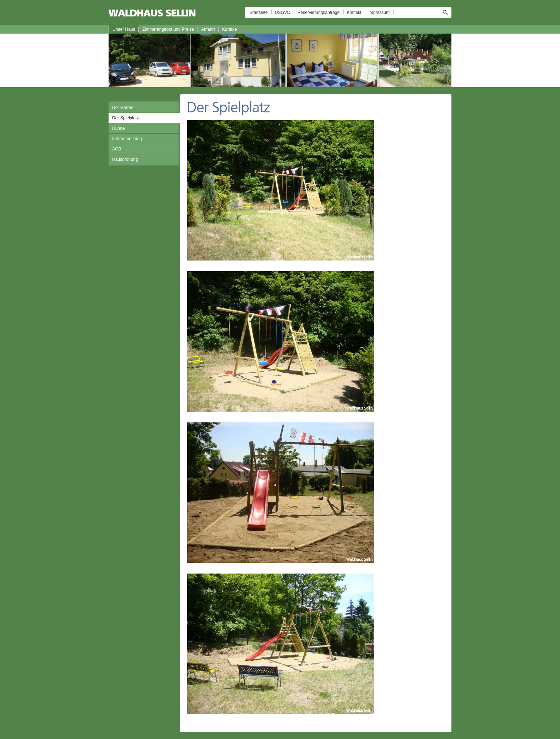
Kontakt (354, 13)
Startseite (259, 13)
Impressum (379, 13)
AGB (117, 149)
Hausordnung (125, 159)
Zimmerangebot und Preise (168, 29)
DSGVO (283, 13)
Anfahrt (208, 29)
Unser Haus (124, 29)
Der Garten (123, 108)
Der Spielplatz (126, 118)
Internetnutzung (127, 139)
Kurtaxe (229, 29)
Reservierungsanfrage (319, 13)
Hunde (118, 128)
